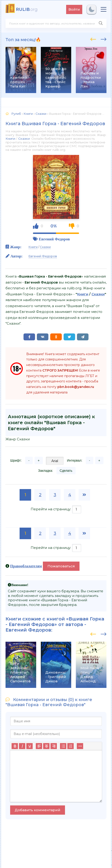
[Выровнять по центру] (46, 746)
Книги (10, 139)
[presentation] (93, 39)
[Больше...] (80, 746)
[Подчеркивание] (29, 746)
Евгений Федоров (54, 239)
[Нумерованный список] (71, 746)
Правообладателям (26, 566)
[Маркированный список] (63, 746)
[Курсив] (22, 746)
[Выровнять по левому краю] (39, 746)
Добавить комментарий (38, 810)
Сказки (24, 139)
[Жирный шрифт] (15, 746)
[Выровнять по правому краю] (54, 746)
